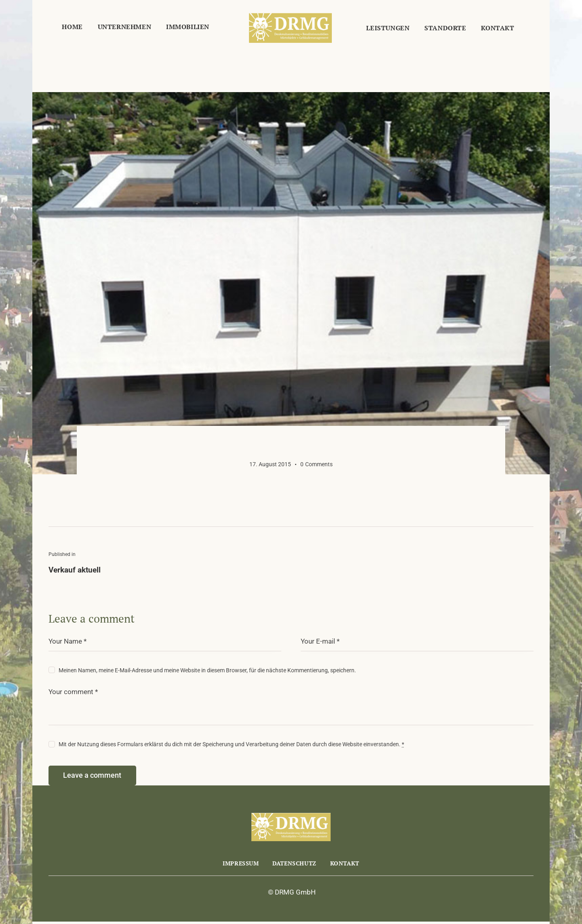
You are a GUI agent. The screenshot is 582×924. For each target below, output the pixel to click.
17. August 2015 (270, 464)
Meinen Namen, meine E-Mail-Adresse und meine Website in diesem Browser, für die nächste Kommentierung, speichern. (207, 670)
